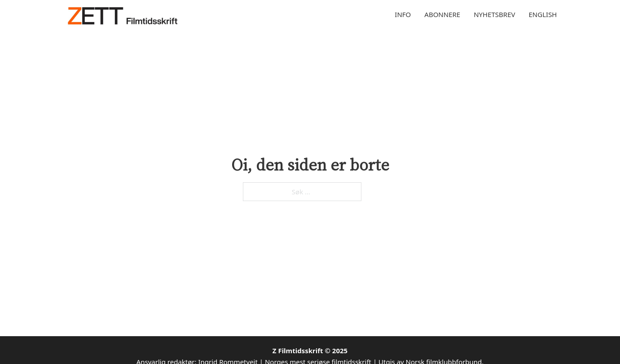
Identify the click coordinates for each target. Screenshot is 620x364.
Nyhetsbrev (494, 14)
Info (403, 14)
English (543, 14)
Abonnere (442, 14)
